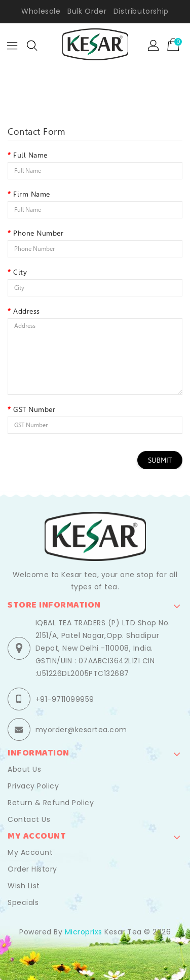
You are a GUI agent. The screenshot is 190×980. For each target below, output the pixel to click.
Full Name (30, 155)
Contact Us (29, 819)
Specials (23, 902)
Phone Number (38, 233)
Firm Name (32, 194)
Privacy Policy (33, 786)
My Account (30, 852)
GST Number (34, 409)
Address (27, 311)
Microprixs (84, 932)
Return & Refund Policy (51, 803)
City (20, 272)
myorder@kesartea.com (81, 730)
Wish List (24, 886)
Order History (32, 869)
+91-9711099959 (65, 699)
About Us (24, 769)
